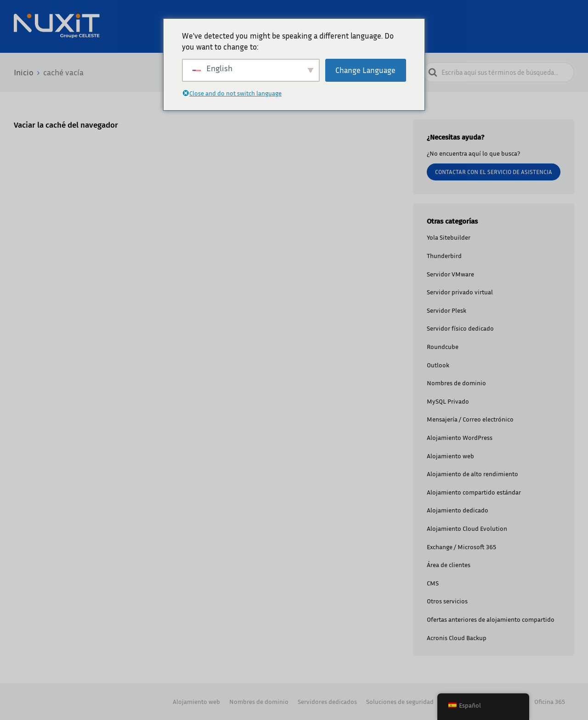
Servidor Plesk (447, 310)
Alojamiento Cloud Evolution (467, 528)
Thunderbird (444, 256)
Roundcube (443, 346)
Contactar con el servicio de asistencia (494, 172)
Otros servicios (447, 601)
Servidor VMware (450, 274)
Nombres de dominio (456, 383)
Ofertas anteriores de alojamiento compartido (491, 619)
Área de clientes (449, 565)
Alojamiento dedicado (458, 510)
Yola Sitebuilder (449, 237)
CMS (433, 583)
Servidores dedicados (327, 701)
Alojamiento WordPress (460, 437)
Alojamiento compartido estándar (474, 492)
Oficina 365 (550, 701)
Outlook (438, 365)
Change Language (365, 70)
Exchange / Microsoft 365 (461, 547)
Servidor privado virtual (460, 292)
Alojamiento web (450, 456)
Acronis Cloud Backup (457, 638)
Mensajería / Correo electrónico (470, 419)
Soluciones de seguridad (400, 701)
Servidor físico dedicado (460, 328)
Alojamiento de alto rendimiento (472, 474)
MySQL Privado (448, 401)
